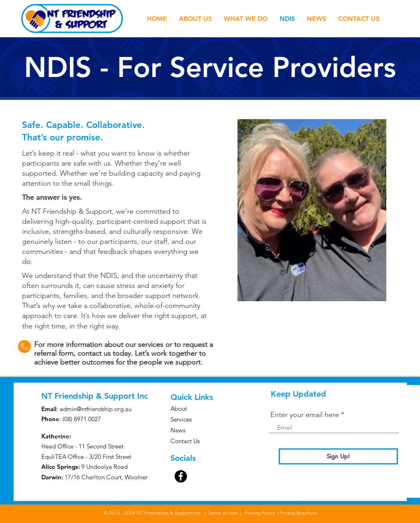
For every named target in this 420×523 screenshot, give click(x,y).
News (178, 430)
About (179, 408)
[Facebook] (181, 476)
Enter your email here (305, 415)
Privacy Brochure (298, 513)
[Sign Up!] (338, 456)
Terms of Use (223, 513)
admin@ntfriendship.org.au (96, 409)
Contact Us (185, 441)
